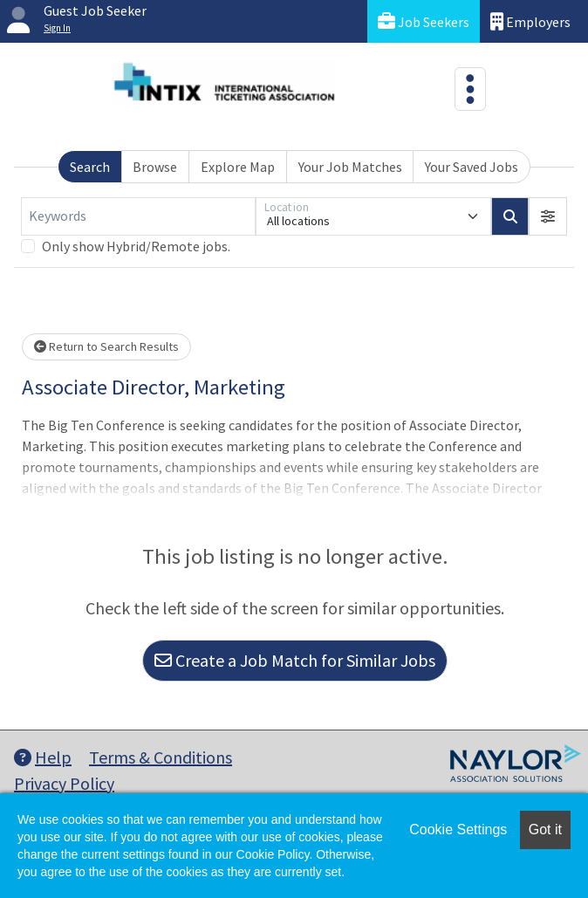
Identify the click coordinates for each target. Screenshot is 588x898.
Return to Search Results (106, 346)
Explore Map (238, 167)
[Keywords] (138, 216)
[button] (548, 216)
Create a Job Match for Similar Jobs (295, 660)
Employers (530, 21)
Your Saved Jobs (472, 167)
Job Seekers (424, 21)
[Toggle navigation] (470, 89)
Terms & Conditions (161, 757)
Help (43, 757)
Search (90, 167)
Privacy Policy (64, 783)
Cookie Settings (458, 829)
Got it (545, 829)
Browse (155, 167)
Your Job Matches (350, 167)
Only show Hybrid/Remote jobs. (136, 246)
